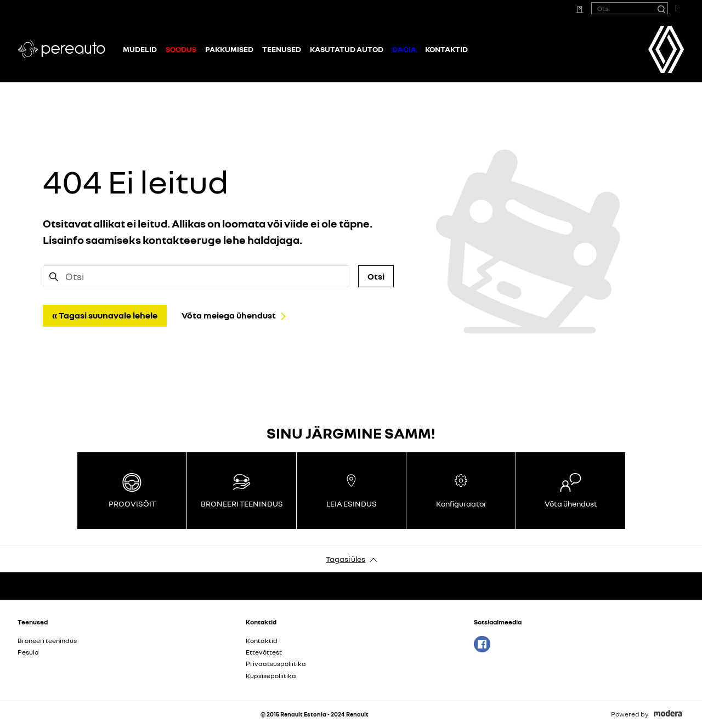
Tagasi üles (346, 559)
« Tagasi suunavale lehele (105, 315)
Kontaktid (446, 49)
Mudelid (140, 49)
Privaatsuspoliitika (276, 664)
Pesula (28, 652)
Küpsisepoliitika (271, 676)
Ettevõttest (264, 652)
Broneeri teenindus (47, 641)
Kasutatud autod (347, 49)
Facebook (482, 644)
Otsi (376, 276)
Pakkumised (229, 49)
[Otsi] (661, 8)
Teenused (282, 49)
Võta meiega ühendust (229, 315)
